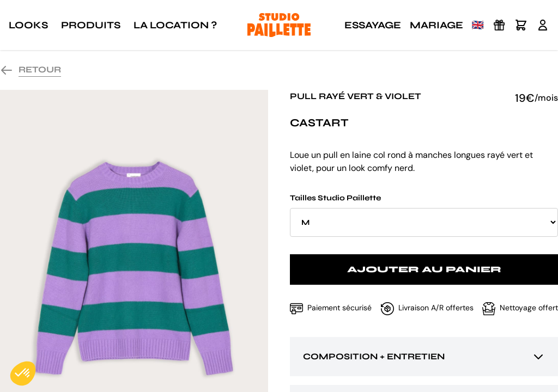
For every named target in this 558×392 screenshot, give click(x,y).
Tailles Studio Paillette (424, 215)
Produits (91, 25)
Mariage (436, 25)
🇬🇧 (478, 25)
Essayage (373, 25)
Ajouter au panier (424, 269)
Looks (28, 25)
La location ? (175, 25)
